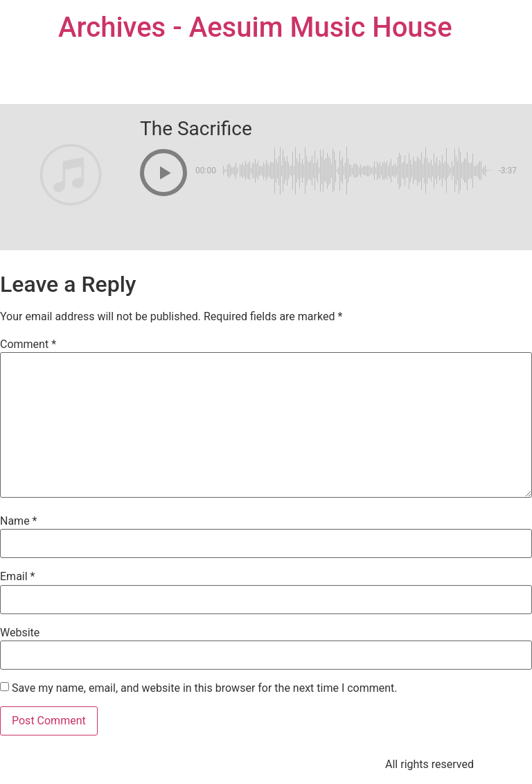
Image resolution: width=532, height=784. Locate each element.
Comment (28, 345)
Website (20, 633)
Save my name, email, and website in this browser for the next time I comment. (205, 688)
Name (19, 521)
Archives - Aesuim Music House (255, 27)
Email (17, 577)
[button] (163, 173)
